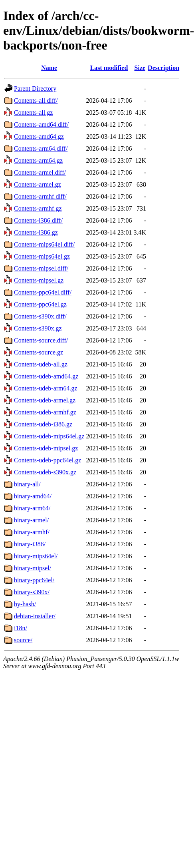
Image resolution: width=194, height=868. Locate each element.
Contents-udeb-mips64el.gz (49, 436)
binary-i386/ (30, 544)
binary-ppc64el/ (34, 580)
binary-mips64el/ (36, 556)
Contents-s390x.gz (38, 328)
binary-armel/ (31, 520)
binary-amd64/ (33, 496)
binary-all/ (27, 484)
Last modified (109, 68)
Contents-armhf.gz (38, 208)
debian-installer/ (35, 616)
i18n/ (21, 628)
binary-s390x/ (32, 592)
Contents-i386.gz (36, 232)
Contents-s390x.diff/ (40, 316)
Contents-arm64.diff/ (41, 148)
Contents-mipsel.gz (39, 280)
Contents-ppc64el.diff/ (43, 292)
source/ (23, 640)
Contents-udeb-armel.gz (45, 400)
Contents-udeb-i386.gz (43, 424)
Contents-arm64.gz (38, 160)
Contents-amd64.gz (39, 136)
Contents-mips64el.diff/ (44, 244)
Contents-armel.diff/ (40, 172)
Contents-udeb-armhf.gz (45, 412)
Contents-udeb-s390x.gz (45, 472)
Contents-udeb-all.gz (41, 364)
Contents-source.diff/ (41, 340)
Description (163, 68)
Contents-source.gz (39, 352)
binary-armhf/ (32, 532)
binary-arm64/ (32, 508)
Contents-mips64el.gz (42, 256)
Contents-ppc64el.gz (40, 304)
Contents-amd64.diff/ (41, 124)
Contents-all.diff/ (36, 101)
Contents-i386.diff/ (38, 220)
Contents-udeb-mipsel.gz (46, 448)
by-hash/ (25, 604)
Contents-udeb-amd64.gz (46, 376)
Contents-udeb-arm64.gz (46, 388)
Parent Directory (35, 89)
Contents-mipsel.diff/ (41, 268)
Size (140, 68)
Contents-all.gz (33, 112)
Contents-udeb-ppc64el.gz (48, 460)
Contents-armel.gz (38, 184)
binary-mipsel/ (33, 568)
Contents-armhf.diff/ (40, 196)
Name (49, 68)
